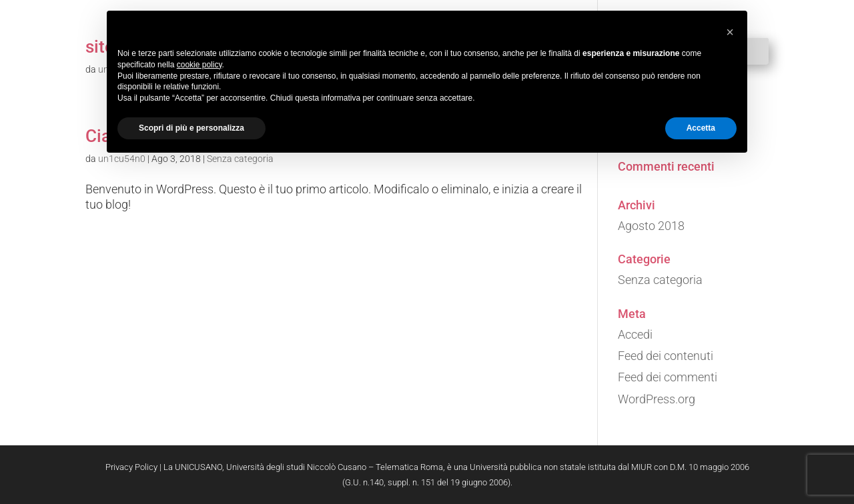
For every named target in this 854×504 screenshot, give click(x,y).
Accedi (635, 334)
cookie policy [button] (199, 65)
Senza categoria (660, 280)
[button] (730, 32)
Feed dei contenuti (666, 356)
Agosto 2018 (651, 226)
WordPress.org (657, 399)
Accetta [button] (701, 128)
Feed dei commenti (668, 377)
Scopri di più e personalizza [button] (191, 128)
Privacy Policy (131, 467)
